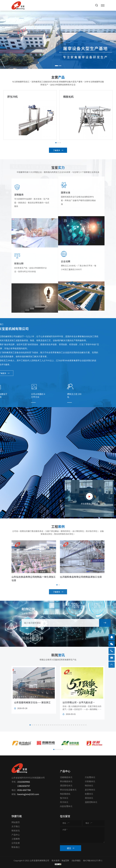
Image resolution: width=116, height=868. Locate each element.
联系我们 (16, 847)
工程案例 (16, 839)
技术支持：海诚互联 (60, 860)
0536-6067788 (24, 790)
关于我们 (16, 826)
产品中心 (16, 835)
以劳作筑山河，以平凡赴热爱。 (79, 709)
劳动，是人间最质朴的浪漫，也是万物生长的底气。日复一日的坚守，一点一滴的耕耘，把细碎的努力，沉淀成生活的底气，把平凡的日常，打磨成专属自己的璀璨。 (82, 718)
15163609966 (24, 782)
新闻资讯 (16, 830)
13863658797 (24, 786)
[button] (56, 66)
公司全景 (16, 843)
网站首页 (16, 822)
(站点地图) (76, 860)
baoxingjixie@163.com (28, 794)
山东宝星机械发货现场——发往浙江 (32, 709)
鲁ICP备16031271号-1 (93, 860)
